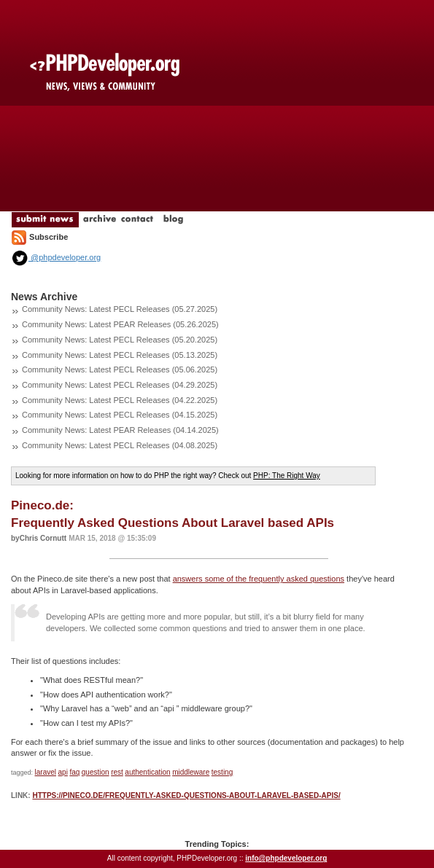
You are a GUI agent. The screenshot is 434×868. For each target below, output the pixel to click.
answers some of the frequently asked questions (259, 579)
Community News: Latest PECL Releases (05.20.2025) (120, 340)
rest (117, 772)
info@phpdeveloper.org (286, 858)
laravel (46, 772)
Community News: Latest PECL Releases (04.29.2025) (120, 385)
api (63, 772)
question (96, 772)
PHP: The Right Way (287, 476)
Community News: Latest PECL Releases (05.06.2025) (120, 370)
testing (222, 772)
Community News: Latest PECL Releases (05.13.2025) (120, 355)
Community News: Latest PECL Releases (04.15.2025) (120, 415)
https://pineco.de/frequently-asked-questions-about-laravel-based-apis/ (186, 795)
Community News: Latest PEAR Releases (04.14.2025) (120, 430)
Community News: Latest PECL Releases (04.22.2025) (120, 400)
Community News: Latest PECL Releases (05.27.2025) (120, 309)
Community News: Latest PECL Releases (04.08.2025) (120, 445)
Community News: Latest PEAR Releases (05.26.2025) (120, 324)
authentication (147, 772)
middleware (191, 772)
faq (74, 772)
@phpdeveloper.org (56, 257)
